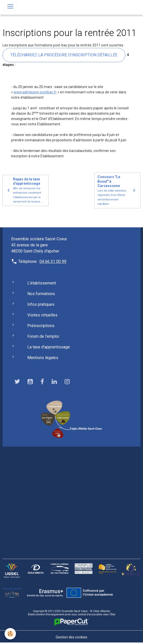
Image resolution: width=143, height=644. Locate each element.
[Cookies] (10, 634)
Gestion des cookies (71, 637)
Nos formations (41, 294)
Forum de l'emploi (43, 336)
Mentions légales (43, 358)
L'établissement (42, 283)
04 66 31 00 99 (53, 261)
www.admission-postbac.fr (35, 92)
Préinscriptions (41, 326)
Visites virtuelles (42, 315)
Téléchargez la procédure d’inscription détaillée (64, 55)
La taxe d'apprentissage (49, 347)
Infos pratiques (41, 304)
